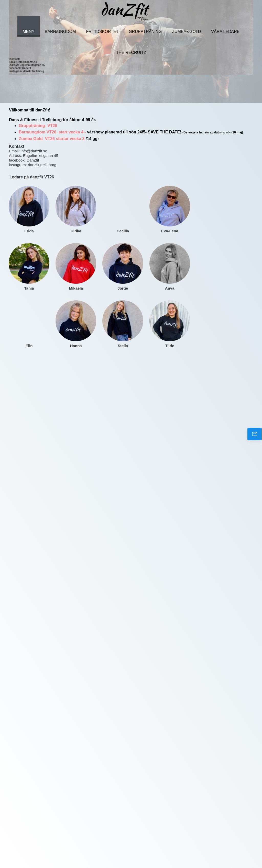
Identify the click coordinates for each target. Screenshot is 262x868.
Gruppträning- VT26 (39, 126)
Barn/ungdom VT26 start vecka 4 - (53, 132)
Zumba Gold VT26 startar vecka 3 (52, 139)
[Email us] (255, 434)
